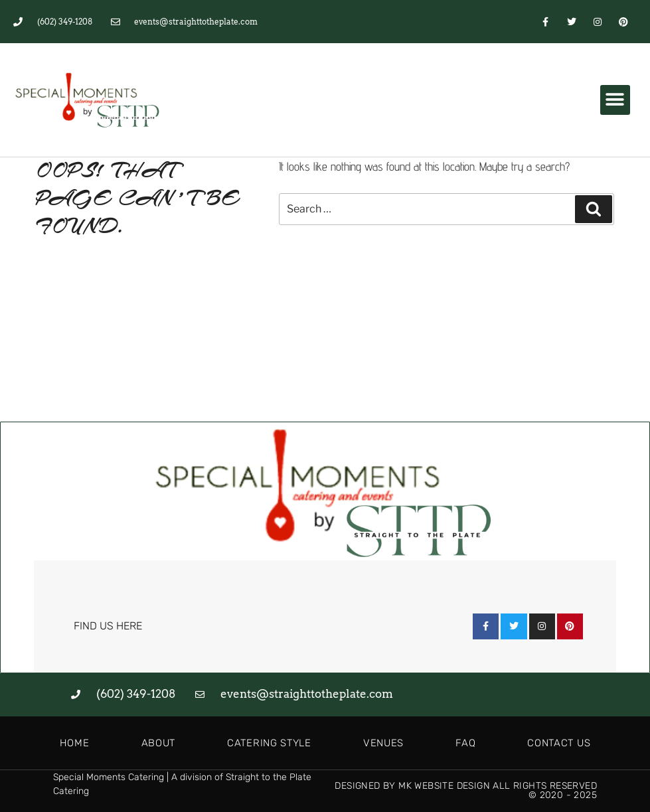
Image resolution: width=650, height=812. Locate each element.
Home (75, 743)
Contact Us (559, 743)
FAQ (465, 743)
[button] (615, 100)
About (159, 743)
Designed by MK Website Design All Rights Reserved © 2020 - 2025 (466, 790)
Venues (383, 743)
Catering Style (269, 743)
